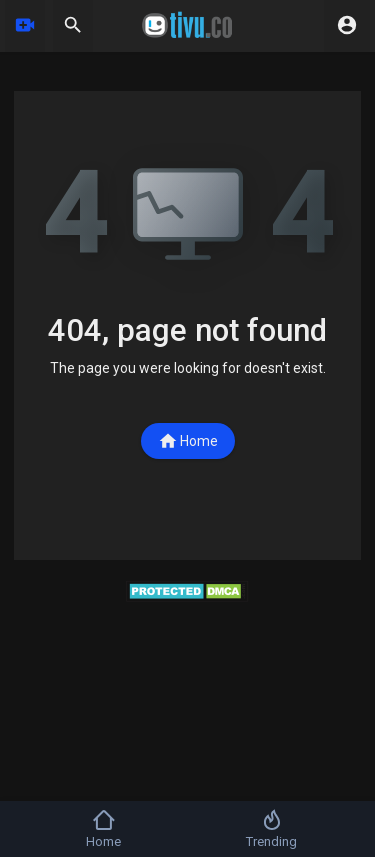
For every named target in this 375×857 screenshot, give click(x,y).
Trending (271, 828)
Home (188, 441)
